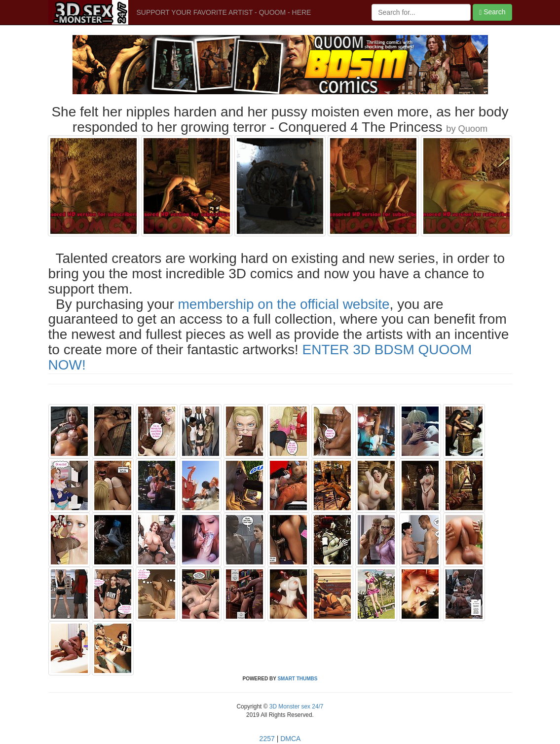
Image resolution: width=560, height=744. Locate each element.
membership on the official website (284, 304)
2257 (267, 739)
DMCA (290, 739)
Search (492, 12)
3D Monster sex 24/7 (295, 707)
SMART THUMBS (297, 679)
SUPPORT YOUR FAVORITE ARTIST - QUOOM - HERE (224, 12)
